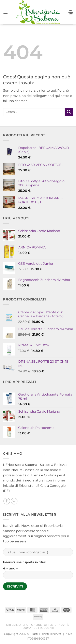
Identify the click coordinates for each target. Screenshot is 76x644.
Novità (64, 625)
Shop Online (32, 625)
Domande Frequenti (38, 628)
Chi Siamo (13, 625)
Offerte (50, 625)
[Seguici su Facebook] (7, 501)
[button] (5, 12)
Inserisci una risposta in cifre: (24, 562)
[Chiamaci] (14, 501)
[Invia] (69, 112)
